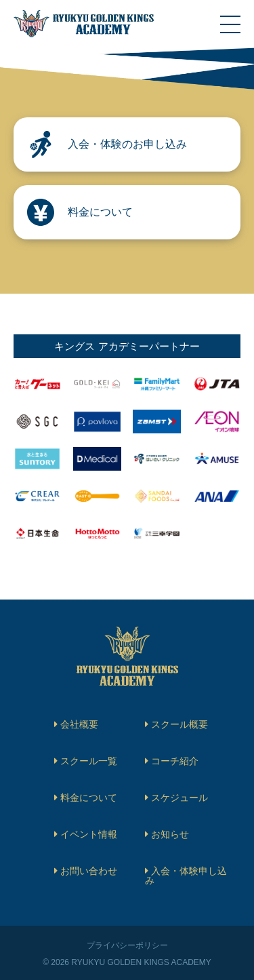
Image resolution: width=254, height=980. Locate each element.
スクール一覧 (89, 761)
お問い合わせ (89, 871)
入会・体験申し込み (186, 876)
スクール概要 (179, 724)
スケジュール (179, 798)
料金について (89, 798)
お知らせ (170, 834)
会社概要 (79, 724)
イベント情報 (89, 834)
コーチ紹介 (175, 761)
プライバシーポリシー (127, 945)
